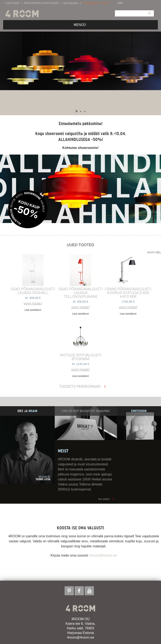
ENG (120, 3)
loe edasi (104, 499)
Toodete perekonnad (80, 386)
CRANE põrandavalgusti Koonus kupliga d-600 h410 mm (128, 293)
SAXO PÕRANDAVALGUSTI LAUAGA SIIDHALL (33, 291)
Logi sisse (12, 3)
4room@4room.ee (103, 555)
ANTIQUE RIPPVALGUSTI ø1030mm (81, 357)
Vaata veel (154, 252)
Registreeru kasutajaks (41, 3)
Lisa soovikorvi (33, 310)
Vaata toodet (33, 304)
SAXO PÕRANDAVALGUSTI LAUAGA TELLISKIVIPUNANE (81, 293)
